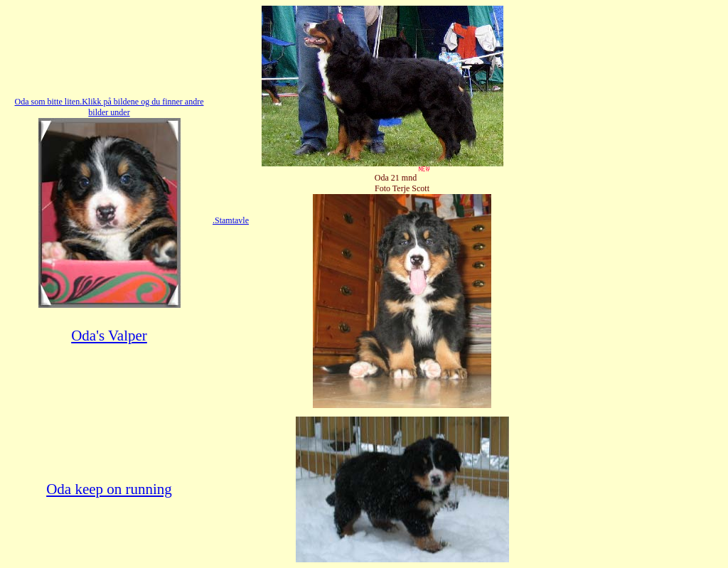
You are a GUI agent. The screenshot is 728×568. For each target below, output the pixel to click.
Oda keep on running (109, 489)
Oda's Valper (109, 336)
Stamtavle (232, 220)
